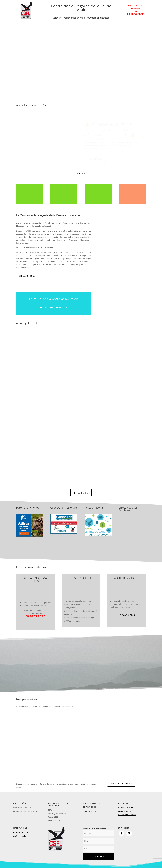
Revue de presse (125, 811)
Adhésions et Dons (20, 832)
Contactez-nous (89, 811)
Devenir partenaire (121, 783)
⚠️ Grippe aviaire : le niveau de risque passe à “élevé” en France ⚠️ (111, 129)
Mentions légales (20, 836)
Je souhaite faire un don (54, 307)
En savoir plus (94, 159)
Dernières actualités (126, 808)
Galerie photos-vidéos (127, 815)
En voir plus (81, 493)
